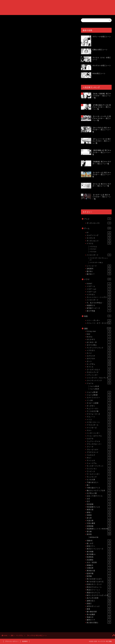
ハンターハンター (99, 433)
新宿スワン (99, 546)
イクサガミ (99, 294)
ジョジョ (99, 383)
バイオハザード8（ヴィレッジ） (99, 259)
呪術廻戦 (99, 504)
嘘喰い (99, 512)
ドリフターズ (99, 428)
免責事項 (25, 641)
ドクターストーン (99, 422)
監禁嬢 (99, 576)
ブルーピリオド (99, 449)
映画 (98, 316)
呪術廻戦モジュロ (99, 507)
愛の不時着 (99, 311)
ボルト (99, 458)
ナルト (99, 430)
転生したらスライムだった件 (99, 595)
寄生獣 (99, 531)
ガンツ (99, 361)
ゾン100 (99, 400)
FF (99, 233)
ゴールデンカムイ (99, 369)
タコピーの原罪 (99, 403)
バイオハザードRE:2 (96, 263)
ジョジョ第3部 (99, 392)
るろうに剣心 (99, 345)
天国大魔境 (99, 523)
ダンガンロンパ (99, 241)
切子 (99, 501)
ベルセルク (99, 455)
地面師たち (99, 305)
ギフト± (99, 367)
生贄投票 (99, 568)
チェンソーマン (99, 408)
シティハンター (99, 375)
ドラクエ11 (93, 247)
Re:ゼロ (99, 337)
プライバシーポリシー (12, 641)
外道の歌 (99, 520)
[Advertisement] (39, 117)
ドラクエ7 (93, 249)
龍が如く (99, 271)
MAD (99, 334)
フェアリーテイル (99, 441)
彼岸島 (99, 534)
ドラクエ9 (93, 252)
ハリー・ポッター (99, 320)
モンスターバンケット (99, 466)
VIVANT (99, 283)
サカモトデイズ (99, 372)
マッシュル (99, 460)
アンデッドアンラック (99, 348)
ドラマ (98, 279)
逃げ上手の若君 (99, 598)
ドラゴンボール (99, 425)
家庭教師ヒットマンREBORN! (99, 529)
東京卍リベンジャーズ (99, 549)
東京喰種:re (99, 554)
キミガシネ (99, 238)
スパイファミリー (99, 397)
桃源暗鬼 (99, 557)
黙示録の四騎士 (99, 622)
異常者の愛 (99, 571)
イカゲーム (99, 286)
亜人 (99, 485)
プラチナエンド (99, 452)
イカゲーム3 (99, 292)
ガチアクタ (99, 359)
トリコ (99, 419)
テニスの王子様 (99, 411)
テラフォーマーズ (99, 414)
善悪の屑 (99, 509)
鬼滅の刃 (99, 617)
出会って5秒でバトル (99, 496)
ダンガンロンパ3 (99, 223)
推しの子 (99, 543)
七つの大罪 (99, 479)
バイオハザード (99, 255)
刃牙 (99, 499)
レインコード (99, 266)
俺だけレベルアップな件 (99, 490)
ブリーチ (99, 447)
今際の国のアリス (99, 488)
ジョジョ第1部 (94, 386)
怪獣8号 (99, 541)
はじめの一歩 (99, 342)
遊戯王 (99, 603)
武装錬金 (99, 560)
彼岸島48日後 (94, 537)
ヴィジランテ (99, 477)
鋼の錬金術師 (99, 612)
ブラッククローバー (99, 444)
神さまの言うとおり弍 (99, 582)
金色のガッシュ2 (99, 606)
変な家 (99, 518)
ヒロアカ (99, 438)
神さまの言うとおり (99, 579)
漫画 (98, 328)
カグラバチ (99, 356)
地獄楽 (99, 515)
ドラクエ (99, 243)
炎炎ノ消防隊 (99, 562)
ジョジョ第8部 (99, 395)
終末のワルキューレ (99, 587)
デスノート (99, 417)
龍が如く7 (99, 274)
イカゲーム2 (99, 289)
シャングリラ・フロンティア (99, 378)
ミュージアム (99, 463)
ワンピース (99, 471)
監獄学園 (99, 573)
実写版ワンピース (99, 308)
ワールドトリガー (99, 474)
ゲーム (98, 228)
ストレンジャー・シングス (99, 297)
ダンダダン (99, 406)
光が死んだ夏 (99, 493)
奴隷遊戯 (99, 526)
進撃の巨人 (99, 601)
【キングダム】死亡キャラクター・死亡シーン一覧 (31, 216)
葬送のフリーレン (99, 590)
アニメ (98, 219)
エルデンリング (99, 235)
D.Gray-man (99, 331)
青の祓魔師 (99, 614)
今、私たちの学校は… (99, 303)
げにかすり (99, 339)
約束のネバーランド (99, 584)
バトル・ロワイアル (99, 436)
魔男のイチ (99, 620)
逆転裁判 (99, 268)
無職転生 (99, 565)
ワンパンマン (99, 469)
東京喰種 (99, 551)
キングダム (8, 22)
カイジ (99, 353)
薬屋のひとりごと (99, 592)
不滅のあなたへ (99, 482)
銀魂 (99, 609)
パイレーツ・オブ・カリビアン (99, 323)
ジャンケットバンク (99, 380)
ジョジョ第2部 (94, 389)
